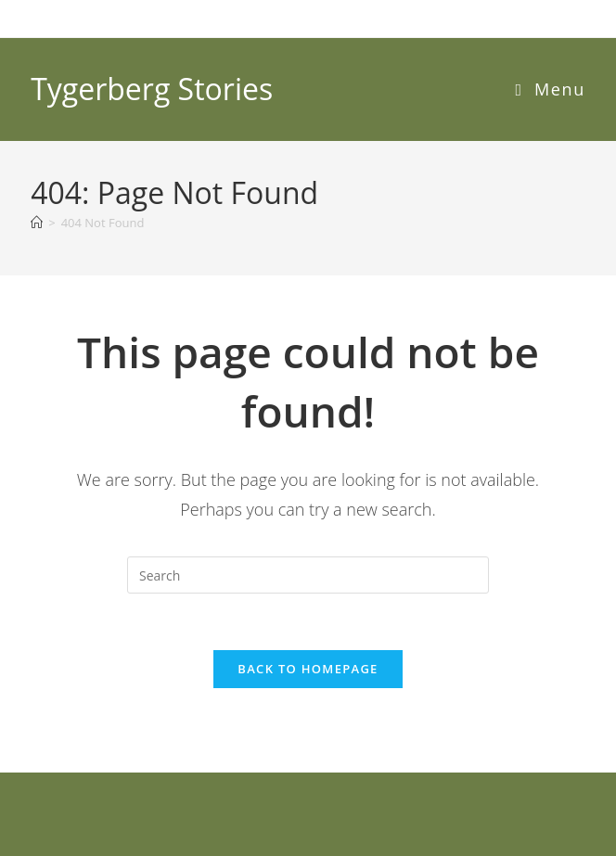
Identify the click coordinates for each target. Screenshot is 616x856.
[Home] (37, 223)
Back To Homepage (308, 669)
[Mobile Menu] (551, 89)
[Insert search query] (308, 575)
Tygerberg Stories (152, 89)
